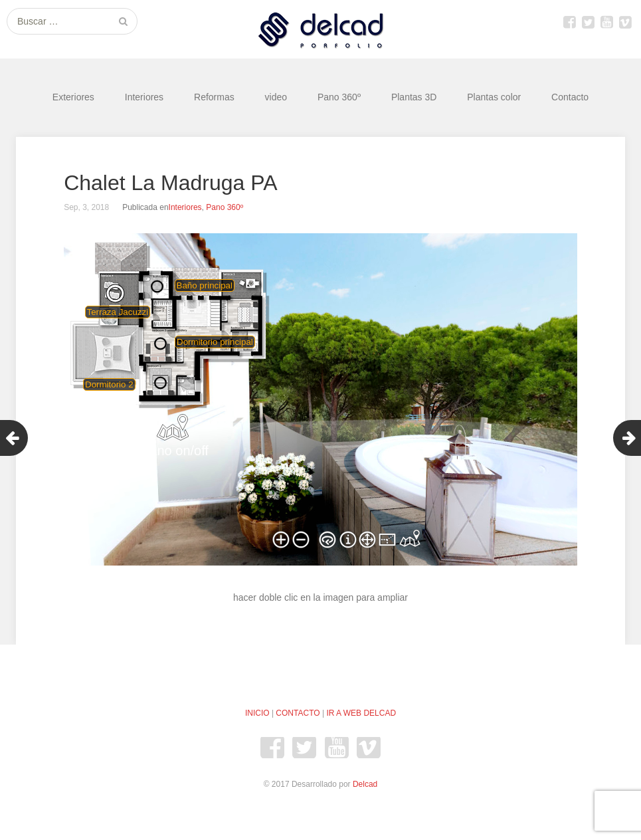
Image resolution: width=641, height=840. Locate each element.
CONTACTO (298, 713)
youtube (606, 22)
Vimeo (625, 22)
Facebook (569, 22)
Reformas (214, 97)
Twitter (588, 22)
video (276, 97)
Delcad (365, 784)
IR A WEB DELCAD (361, 713)
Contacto (570, 97)
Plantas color (494, 97)
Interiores (144, 97)
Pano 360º (339, 97)
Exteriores (73, 97)
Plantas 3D (414, 97)
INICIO (257, 713)
